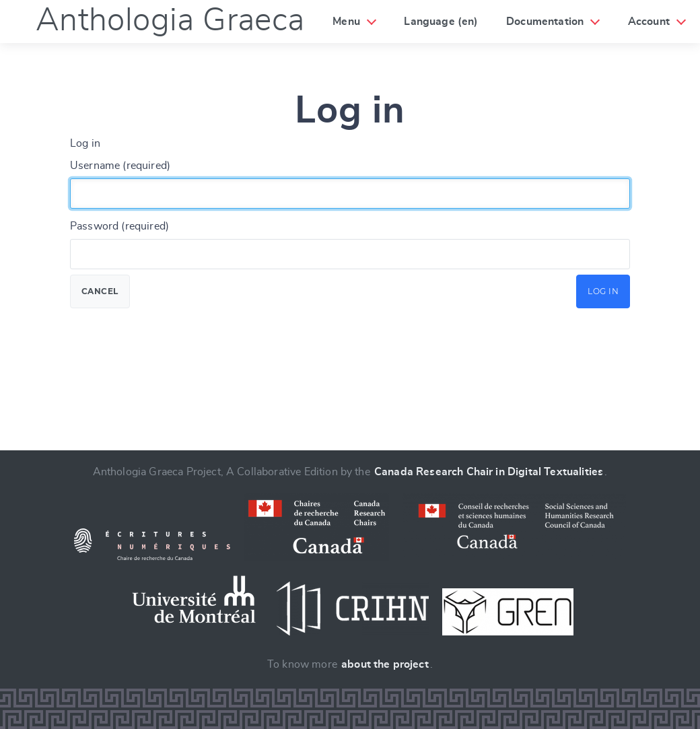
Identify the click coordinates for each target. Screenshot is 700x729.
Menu (346, 22)
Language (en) (441, 22)
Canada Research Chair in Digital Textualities (489, 472)
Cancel (100, 291)
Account (649, 22)
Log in (603, 291)
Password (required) (119, 226)
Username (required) (120, 166)
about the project (385, 664)
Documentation (545, 22)
